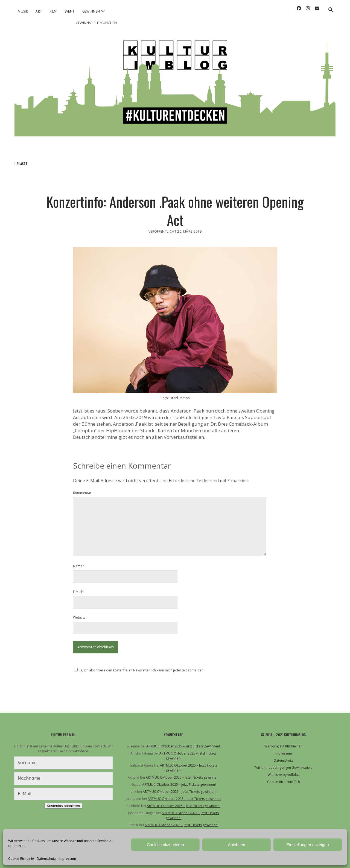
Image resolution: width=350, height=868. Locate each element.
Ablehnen (236, 845)
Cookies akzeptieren (165, 845)
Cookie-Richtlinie (21, 859)
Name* (79, 566)
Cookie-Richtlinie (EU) (283, 782)
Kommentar (82, 493)
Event (70, 11)
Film (53, 11)
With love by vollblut (283, 775)
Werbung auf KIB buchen (283, 746)
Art (39, 11)
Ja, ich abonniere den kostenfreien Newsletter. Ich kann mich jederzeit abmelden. (142, 670)
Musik (23, 11)
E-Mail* (78, 592)
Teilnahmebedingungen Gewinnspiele (283, 768)
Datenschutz (46, 859)
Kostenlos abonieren (63, 806)
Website (79, 617)
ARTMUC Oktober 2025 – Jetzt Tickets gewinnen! (183, 746)
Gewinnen (91, 11)
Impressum (67, 859)
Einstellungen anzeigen (307, 845)
